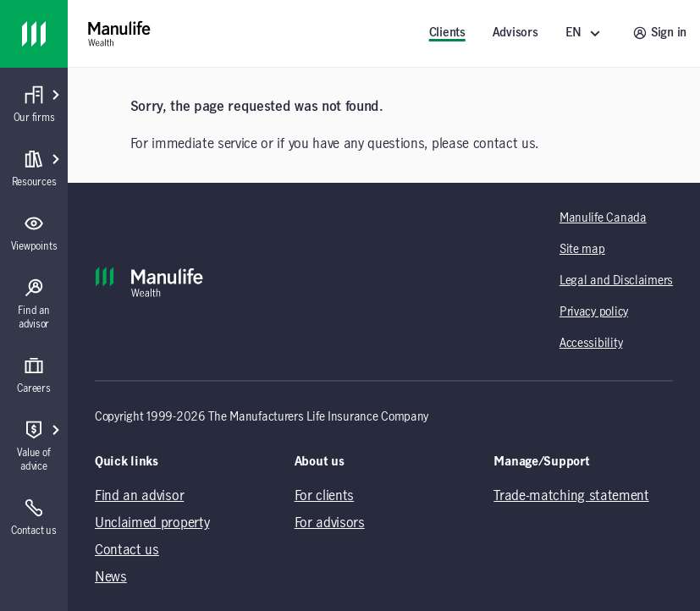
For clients (324, 496)
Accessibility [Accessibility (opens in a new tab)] (591, 344)
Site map (582, 250)
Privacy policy (594, 312)
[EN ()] (586, 33)
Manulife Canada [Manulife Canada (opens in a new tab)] (603, 218)
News (111, 577)
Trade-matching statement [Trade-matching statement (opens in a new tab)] (571, 496)
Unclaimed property (152, 523)
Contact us (127, 550)
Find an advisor (139, 496)
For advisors (330, 523)
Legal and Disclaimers (616, 281)
